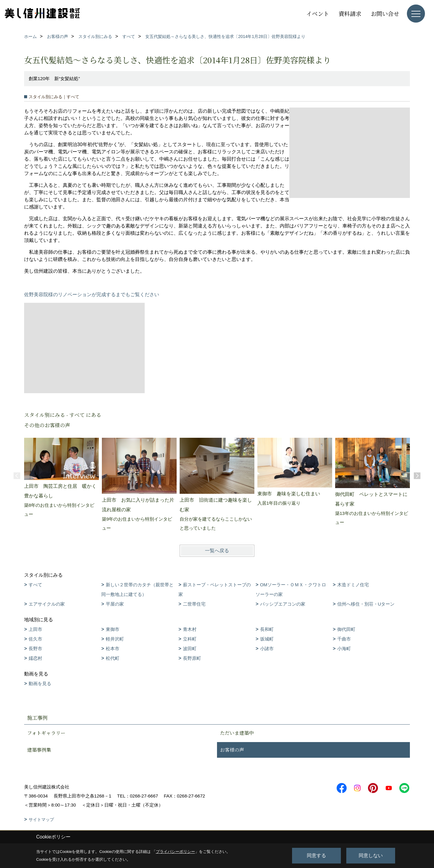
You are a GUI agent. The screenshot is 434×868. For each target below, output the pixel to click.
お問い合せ (385, 13)
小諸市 (267, 649)
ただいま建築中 (237, 733)
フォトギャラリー (46, 733)
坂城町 (267, 639)
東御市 (113, 629)
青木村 (190, 629)
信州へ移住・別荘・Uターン (366, 604)
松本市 (113, 649)
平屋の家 (115, 604)
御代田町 (346, 629)
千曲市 (344, 639)
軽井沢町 (115, 639)
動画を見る (40, 683)
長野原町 (192, 658)
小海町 (344, 649)
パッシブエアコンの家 (283, 604)
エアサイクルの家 (47, 604)
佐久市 (35, 639)
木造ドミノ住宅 (353, 585)
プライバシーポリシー (175, 852)
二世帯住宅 (194, 604)
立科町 (190, 639)
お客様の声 (232, 750)
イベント (318, 13)
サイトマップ (41, 819)
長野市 (35, 649)
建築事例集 (39, 750)
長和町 (267, 629)
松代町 (113, 658)
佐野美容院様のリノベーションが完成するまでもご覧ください (92, 295)
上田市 (35, 629)
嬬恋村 (35, 658)
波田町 (190, 649)
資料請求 (350, 13)
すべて (35, 585)
